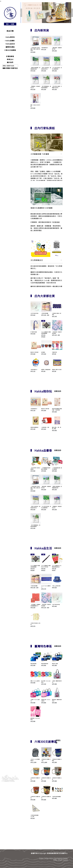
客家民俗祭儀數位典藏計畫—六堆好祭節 (57, 409)
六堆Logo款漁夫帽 (56, 586)
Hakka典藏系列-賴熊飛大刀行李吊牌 (46, 566)
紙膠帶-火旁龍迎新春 (46, 370)
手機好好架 (54, 352)
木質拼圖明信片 (45, 48)
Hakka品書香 (10, 41)
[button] (21, 13)
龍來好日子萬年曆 (34, 352)
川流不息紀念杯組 (34, 313)
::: (1, 1)
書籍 (4, 68)
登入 (8, 24)
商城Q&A (10, 59)
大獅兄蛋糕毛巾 (34, 370)
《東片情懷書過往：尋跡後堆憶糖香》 (46, 87)
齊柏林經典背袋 (45, 664)
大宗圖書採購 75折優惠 (40, 154)
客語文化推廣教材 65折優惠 (42, 208)
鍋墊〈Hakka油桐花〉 (36, 681)
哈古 (16, 68)
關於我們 (10, 62)
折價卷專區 (10, 56)
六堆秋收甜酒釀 (45, 313)
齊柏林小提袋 (55, 664)
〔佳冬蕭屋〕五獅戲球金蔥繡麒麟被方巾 (35, 605)
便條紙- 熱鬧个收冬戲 (57, 370)
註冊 (13, 24)
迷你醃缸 (43, 352)
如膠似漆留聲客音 (34, 427)
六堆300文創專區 (10, 50)
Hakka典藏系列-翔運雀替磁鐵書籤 (46, 333)
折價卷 (8, 68)
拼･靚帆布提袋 (34, 332)
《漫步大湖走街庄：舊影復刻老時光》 (46, 68)
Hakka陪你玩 (10, 37)
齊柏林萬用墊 (33, 664)
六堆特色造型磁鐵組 (56, 797)
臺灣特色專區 (10, 47)
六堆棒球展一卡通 (45, 427)
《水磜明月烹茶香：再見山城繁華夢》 (57, 68)
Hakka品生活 (10, 44)
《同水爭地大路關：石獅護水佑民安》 (57, 87)
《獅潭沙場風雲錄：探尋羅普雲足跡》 (35, 68)
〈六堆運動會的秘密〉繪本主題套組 (46, 468)
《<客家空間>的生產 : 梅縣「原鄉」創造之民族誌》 (35, 49)
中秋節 (12, 68)
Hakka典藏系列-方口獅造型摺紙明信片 (57, 566)
